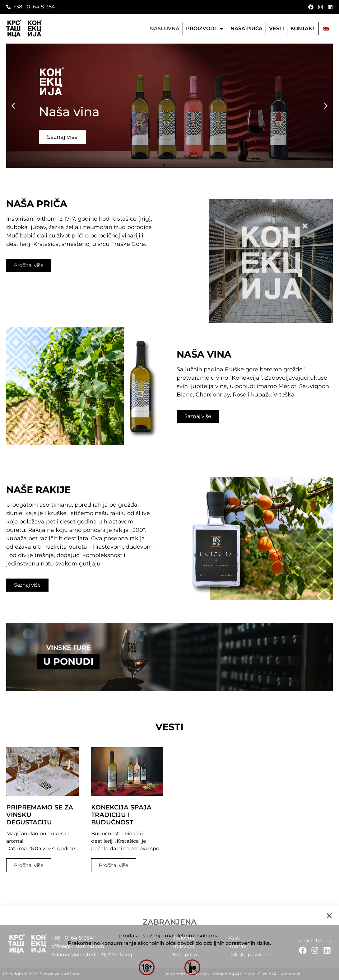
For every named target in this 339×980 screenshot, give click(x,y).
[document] (169, 490)
